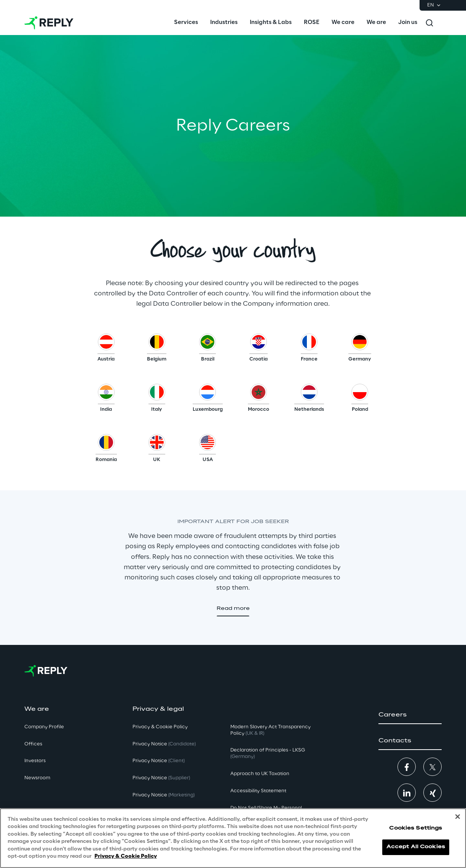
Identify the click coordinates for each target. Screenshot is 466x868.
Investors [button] (35, 761)
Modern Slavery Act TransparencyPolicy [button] (271, 730)
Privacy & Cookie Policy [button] (160, 727)
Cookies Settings (416, 828)
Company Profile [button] (44, 727)
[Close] (458, 817)
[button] (106, 349)
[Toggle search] (429, 23)
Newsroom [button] (37, 778)
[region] (233, 838)
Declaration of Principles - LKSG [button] (268, 753)
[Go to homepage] (49, 23)
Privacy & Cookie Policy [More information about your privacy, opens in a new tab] (126, 856)
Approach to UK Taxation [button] (260, 774)
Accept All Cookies (416, 847)
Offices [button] (33, 744)
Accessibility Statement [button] (258, 791)
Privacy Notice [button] (164, 744)
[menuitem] (186, 23)
